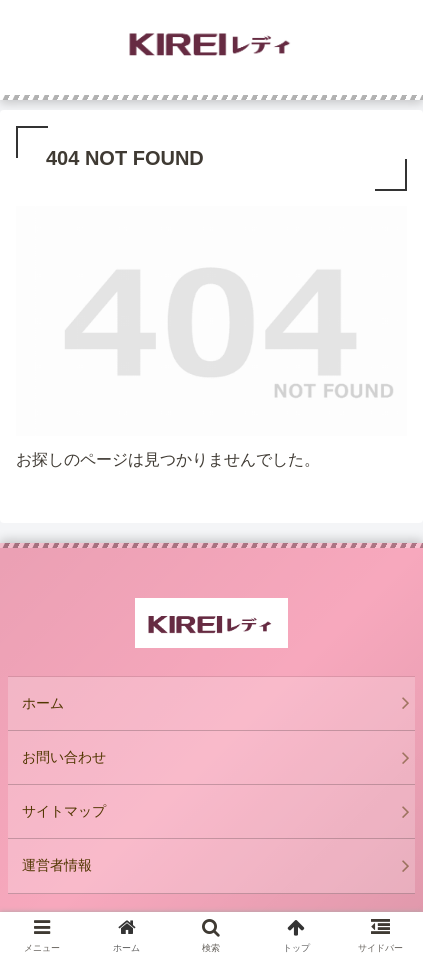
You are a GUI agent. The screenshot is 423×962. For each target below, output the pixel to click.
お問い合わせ (64, 757)
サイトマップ (64, 811)
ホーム (43, 703)
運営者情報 (57, 865)
